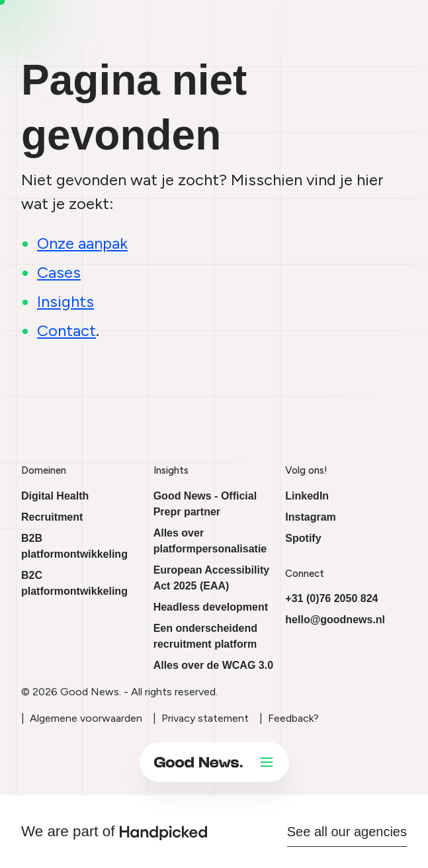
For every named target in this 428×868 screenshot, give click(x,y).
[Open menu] (267, 762)
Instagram (310, 517)
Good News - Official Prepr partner (205, 504)
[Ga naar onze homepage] (198, 762)
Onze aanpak (82, 243)
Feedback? (293, 718)
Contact (66, 330)
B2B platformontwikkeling (74, 546)
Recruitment (52, 517)
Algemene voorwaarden (86, 718)
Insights (65, 301)
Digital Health (55, 496)
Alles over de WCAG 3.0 (213, 665)
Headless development (211, 607)
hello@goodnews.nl (335, 620)
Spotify (303, 538)
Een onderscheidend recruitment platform (205, 636)
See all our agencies (347, 832)
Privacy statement (205, 718)
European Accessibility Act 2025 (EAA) (211, 578)
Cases (59, 272)
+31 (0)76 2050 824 (331, 598)
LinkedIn (307, 496)
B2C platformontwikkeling (74, 583)
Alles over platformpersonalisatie (210, 541)
